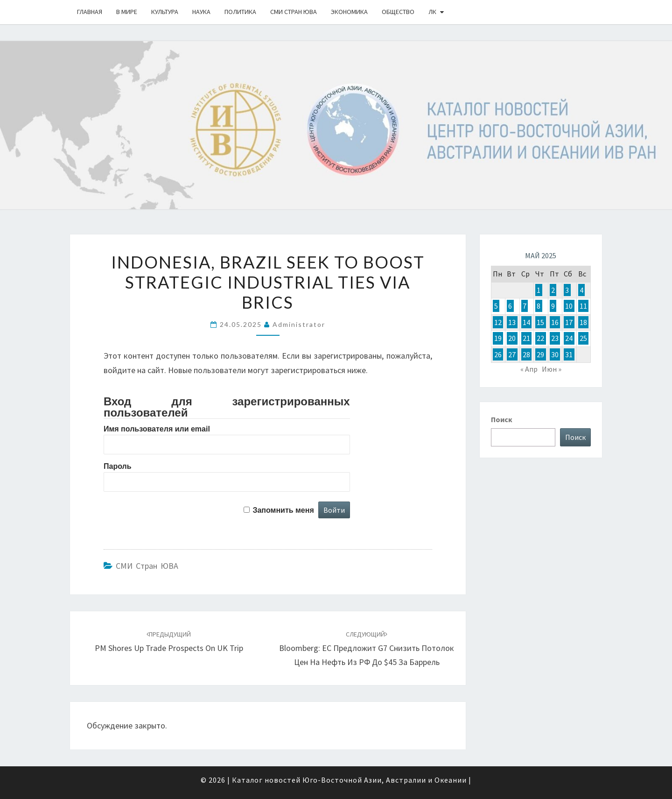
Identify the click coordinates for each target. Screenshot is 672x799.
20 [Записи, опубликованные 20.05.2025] (512, 338)
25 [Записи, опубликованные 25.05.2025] (583, 338)
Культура (165, 12)
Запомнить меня (283, 510)
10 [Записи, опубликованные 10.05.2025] (569, 306)
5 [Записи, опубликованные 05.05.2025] (496, 306)
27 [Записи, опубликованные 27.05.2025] (512, 354)
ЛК (432, 12)
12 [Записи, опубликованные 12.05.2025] (498, 322)
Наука (201, 12)
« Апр (529, 369)
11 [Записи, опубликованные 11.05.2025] (583, 306)
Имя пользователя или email (157, 429)
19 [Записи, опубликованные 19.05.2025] (498, 338)
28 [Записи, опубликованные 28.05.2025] (526, 354)
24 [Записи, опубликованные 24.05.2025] (569, 338)
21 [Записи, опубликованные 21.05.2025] (526, 338)
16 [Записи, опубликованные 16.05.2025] (555, 322)
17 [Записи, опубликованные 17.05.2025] (569, 322)
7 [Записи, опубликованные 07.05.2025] (525, 306)
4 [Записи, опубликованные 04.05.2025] (581, 290)
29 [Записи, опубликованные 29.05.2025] (540, 354)
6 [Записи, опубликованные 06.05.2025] (510, 306)
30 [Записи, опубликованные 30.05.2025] (555, 354)
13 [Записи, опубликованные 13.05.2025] (512, 322)
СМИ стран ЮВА (294, 12)
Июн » (552, 369)
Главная (90, 12)
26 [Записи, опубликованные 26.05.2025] (498, 354)
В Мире (127, 12)
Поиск (502, 419)
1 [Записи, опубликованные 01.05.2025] (539, 290)
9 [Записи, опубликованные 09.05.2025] (553, 306)
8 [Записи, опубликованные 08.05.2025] (539, 306)
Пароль (118, 466)
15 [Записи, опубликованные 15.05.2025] (540, 322)
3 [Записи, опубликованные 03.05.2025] (567, 290)
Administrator (299, 324)
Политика (240, 12)
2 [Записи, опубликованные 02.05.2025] (553, 290)
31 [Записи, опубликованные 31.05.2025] (569, 354)
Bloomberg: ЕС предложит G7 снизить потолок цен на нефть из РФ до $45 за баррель (367, 649)
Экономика (349, 12)
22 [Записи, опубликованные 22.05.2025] (540, 338)
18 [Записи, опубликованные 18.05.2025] (583, 322)
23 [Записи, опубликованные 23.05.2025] (555, 338)
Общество (398, 12)
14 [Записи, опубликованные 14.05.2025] (526, 322)
